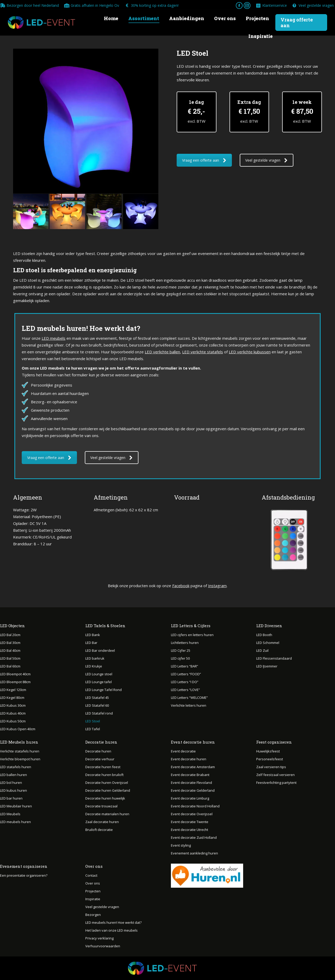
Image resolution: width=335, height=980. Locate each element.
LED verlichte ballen (162, 352)
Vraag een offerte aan (204, 160)
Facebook (181, 586)
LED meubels (54, 338)
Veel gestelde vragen (313, 5)
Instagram (217, 586)
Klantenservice (271, 5)
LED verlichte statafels (203, 352)
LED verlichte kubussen (250, 352)
